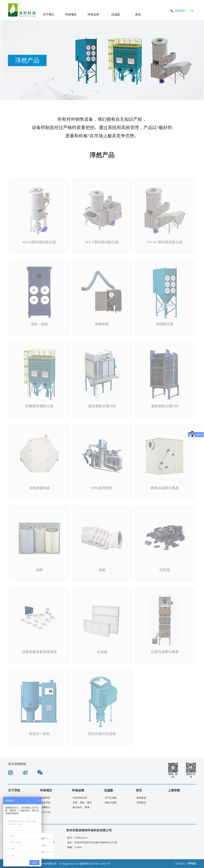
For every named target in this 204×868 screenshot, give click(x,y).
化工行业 (46, 812)
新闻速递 (141, 798)
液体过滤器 (111, 802)
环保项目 (71, 14)
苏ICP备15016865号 (100, 864)
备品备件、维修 (81, 807)
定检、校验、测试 (82, 802)
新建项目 (46, 798)
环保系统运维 (80, 798)
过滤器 (116, 14)
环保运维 (93, 14)
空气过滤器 (111, 798)
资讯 (138, 14)
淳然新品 (141, 802)
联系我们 (180, 11)
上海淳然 (174, 790)
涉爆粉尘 (46, 807)
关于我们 (49, 14)
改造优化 (46, 802)
